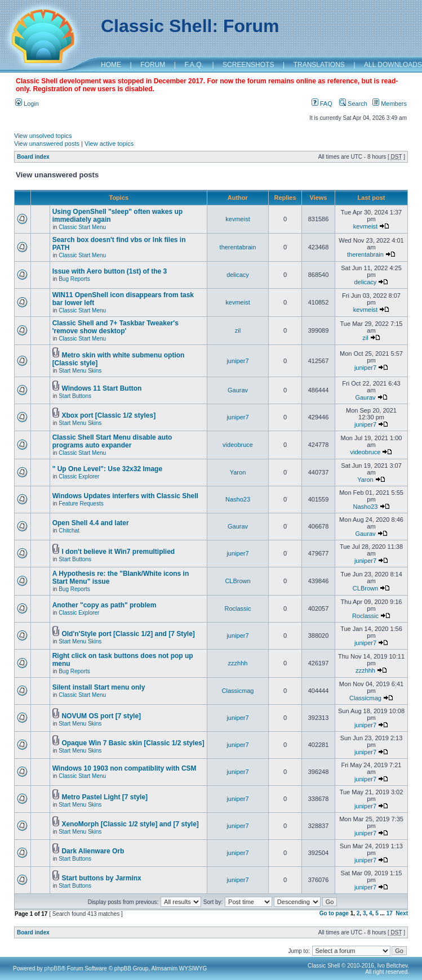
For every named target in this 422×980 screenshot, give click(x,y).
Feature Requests (81, 504)
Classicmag (238, 691)
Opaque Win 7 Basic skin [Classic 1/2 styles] (133, 743)
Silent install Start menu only (99, 687)
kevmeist (237, 219)
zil (238, 330)
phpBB (53, 968)
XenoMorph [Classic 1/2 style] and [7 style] (130, 824)
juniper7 (237, 361)
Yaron (238, 472)
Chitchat (69, 531)
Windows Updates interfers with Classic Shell (125, 496)
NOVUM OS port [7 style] (101, 716)
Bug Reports (74, 279)
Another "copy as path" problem (105, 605)
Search (353, 104)
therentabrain (238, 247)
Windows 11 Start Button (101, 388)
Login (27, 104)
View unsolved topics (43, 136)
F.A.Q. (194, 65)
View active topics (109, 144)
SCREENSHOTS (248, 65)
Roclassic (237, 608)
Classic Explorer (79, 476)
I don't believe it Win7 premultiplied (118, 552)
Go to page (334, 913)
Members (390, 104)
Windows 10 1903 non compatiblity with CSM (125, 768)
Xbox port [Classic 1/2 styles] (108, 415)
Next (402, 913)
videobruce (238, 445)
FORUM (153, 65)
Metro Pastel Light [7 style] (105, 797)
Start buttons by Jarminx (101, 878)
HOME (111, 65)
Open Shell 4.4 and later (91, 523)
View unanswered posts (47, 144)
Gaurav (238, 390)
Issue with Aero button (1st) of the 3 (110, 271)
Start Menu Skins (80, 371)
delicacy (238, 275)
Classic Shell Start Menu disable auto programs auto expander (112, 441)
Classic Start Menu (82, 227)
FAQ (322, 104)
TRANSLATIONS (319, 65)
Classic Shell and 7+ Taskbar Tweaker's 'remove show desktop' (116, 327)
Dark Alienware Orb (93, 851)
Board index (33, 157)
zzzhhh (238, 663)
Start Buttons (75, 396)
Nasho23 (238, 499)
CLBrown (237, 581)
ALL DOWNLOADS (393, 65)
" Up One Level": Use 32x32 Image (107, 469)
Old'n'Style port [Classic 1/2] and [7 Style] (128, 634)
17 (390, 913)
